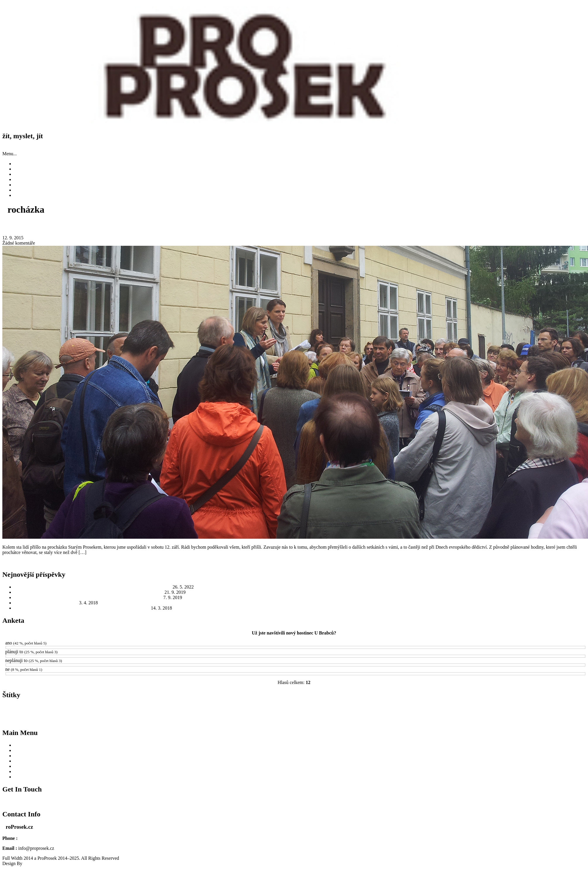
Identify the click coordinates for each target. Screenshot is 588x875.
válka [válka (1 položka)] (386, 720)
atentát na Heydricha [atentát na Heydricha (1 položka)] (36, 711)
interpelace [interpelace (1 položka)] (171, 711)
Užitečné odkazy (30, 185)
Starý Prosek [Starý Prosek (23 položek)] (229, 718)
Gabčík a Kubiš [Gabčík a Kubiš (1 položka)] (84, 711)
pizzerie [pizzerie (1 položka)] (523, 711)
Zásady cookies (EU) (34, 195)
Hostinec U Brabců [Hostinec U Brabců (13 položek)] (134, 709)
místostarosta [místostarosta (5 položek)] (333, 710)
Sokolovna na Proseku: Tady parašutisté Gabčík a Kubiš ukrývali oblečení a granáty (93, 587)
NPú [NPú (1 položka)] (449, 711)
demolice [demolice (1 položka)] (68, 711)
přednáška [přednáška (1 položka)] (104, 720)
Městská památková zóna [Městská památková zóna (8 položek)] (413, 709)
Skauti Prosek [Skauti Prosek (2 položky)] (156, 720)
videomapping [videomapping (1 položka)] (319, 720)
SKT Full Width (39, 863)
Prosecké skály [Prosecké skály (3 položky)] (31, 719)
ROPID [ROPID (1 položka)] (139, 720)
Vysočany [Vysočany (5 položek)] (340, 719)
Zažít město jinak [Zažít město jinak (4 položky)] (409, 719)
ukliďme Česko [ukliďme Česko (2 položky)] (296, 720)
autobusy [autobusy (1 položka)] (55, 711)
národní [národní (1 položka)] (458, 711)
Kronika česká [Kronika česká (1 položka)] (244, 711)
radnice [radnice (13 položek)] (123, 718)
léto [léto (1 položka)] (265, 711)
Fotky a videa (27, 179)
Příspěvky (23, 169)
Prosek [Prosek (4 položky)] (53, 719)
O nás (19, 190)
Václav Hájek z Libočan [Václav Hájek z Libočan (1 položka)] (366, 720)
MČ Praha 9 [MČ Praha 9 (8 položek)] (364, 709)
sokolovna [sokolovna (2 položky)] (188, 720)
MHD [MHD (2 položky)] (274, 710)
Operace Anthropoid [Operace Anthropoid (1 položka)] (492, 711)
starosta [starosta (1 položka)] (202, 720)
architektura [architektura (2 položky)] (12, 710)
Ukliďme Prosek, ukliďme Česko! (46, 603)
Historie (22, 174)
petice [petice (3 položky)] (511, 710)
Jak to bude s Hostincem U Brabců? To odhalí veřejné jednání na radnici (82, 608)
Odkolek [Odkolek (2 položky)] (471, 710)
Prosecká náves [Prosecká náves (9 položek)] (549, 709)
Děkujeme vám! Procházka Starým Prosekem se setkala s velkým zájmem (113, 225)
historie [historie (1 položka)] (100, 711)
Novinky (22, 164)
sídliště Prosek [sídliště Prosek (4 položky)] (268, 719)
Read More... (15, 562)
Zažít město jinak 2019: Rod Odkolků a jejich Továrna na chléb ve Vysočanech (88, 597)
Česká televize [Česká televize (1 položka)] (437, 720)
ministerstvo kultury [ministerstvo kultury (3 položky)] (298, 710)
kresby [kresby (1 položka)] (230, 711)
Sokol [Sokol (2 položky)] (173, 720)
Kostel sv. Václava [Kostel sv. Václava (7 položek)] (202, 709)
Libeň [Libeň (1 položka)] (258, 711)
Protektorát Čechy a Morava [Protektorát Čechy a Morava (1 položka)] (79, 720)
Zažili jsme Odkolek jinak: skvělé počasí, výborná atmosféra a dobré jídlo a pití (89, 592)
